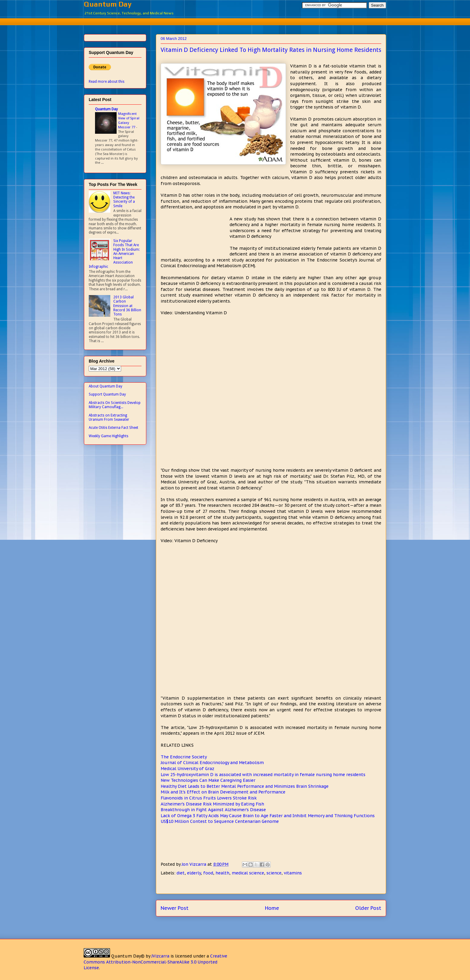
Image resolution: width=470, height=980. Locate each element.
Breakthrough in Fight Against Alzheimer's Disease (213, 810)
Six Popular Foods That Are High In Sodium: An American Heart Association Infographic (114, 254)
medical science (248, 873)
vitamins (293, 873)
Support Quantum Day (107, 394)
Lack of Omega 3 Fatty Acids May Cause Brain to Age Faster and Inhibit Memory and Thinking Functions (268, 816)
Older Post (368, 908)
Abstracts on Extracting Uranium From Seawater (109, 417)
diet (181, 873)
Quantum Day (108, 4)
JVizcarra (160, 956)
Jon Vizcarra (195, 864)
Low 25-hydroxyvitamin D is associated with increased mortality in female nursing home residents (263, 775)
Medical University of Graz (187, 769)
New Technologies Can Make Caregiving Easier (208, 780)
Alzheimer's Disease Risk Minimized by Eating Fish (212, 804)
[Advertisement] (235, 21)
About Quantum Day (106, 386)
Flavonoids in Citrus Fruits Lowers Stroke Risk (209, 798)
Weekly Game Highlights (109, 436)
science (274, 873)
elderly (194, 873)
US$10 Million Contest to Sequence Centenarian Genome (220, 821)
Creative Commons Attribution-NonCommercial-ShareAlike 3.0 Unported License (155, 962)
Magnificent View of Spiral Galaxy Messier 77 (129, 120)
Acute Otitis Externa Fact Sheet (113, 428)
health (222, 873)
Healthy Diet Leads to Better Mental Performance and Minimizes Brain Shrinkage (245, 786)
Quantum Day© (128, 956)
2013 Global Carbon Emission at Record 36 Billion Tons (127, 306)
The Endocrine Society (184, 757)
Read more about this (107, 82)
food (208, 873)
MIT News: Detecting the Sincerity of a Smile (124, 200)
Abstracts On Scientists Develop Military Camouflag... (115, 405)
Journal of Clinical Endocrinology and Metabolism (212, 763)
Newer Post (175, 908)
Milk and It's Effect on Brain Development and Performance (223, 792)
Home (272, 908)
